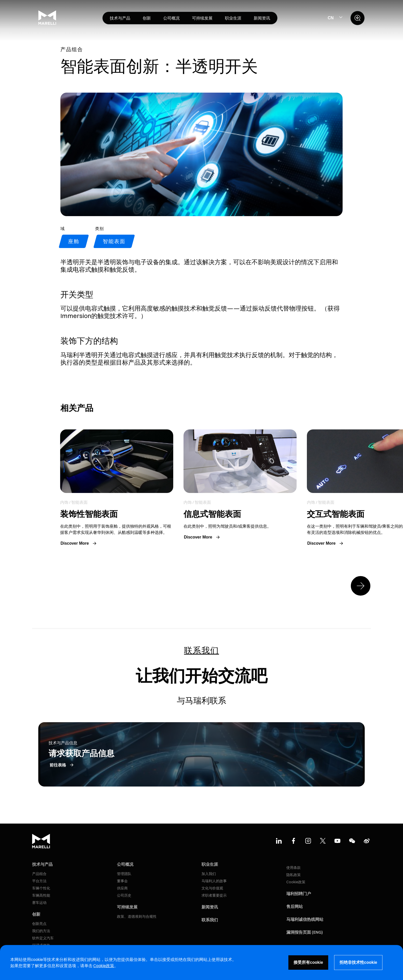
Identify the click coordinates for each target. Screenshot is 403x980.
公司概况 (125, 864)
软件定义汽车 (43, 938)
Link (117, 488)
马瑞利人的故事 (214, 881)
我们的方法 (41, 931)
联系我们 (210, 920)
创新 (36, 914)
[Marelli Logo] (47, 23)
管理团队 (124, 874)
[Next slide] (361, 586)
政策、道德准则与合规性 (137, 916)
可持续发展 (127, 907)
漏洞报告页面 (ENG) (305, 932)
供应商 (122, 888)
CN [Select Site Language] (331, 18)
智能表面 (114, 241)
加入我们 (209, 874)
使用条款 (294, 868)
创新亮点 (39, 924)
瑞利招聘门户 (299, 894)
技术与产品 (42, 864)
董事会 (122, 881)
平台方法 (39, 881)
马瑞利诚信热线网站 (305, 919)
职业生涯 (210, 864)
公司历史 (124, 895)
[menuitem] (120, 18)
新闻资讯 (210, 907)
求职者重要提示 (214, 895)
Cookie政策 (296, 882)
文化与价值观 (212, 888)
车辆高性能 (41, 895)
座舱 (74, 241)
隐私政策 (294, 875)
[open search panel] (358, 18)
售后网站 (295, 906)
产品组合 (39, 874)
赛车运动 (39, 903)
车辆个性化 (41, 888)
